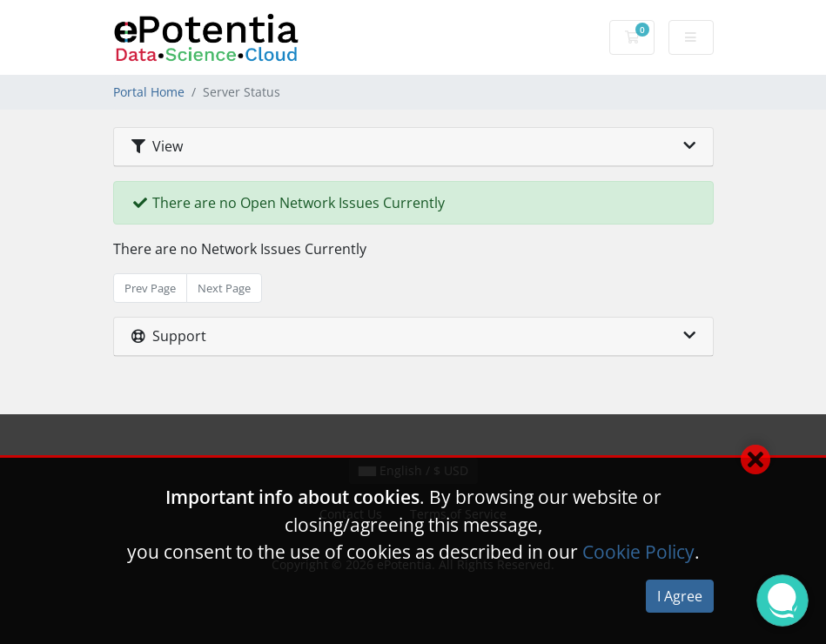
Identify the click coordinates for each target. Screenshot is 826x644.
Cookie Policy (638, 552)
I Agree (680, 596)
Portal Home (149, 92)
